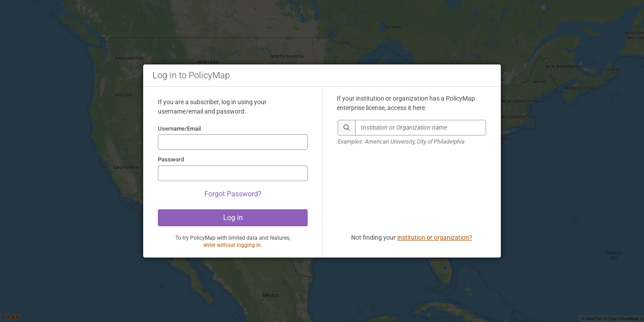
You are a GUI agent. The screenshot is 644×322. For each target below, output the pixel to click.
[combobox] (421, 128)
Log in (233, 218)
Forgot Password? (233, 194)
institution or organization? (435, 237)
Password (171, 159)
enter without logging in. (233, 245)
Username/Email (179, 129)
